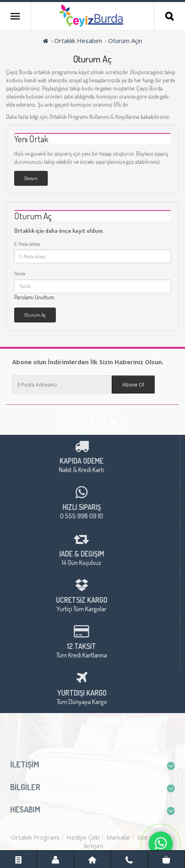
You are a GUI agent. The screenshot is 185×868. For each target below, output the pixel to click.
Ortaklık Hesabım (78, 41)
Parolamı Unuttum (34, 297)
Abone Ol (133, 385)
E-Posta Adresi (27, 244)
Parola (20, 274)
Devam (31, 178)
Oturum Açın (125, 41)
